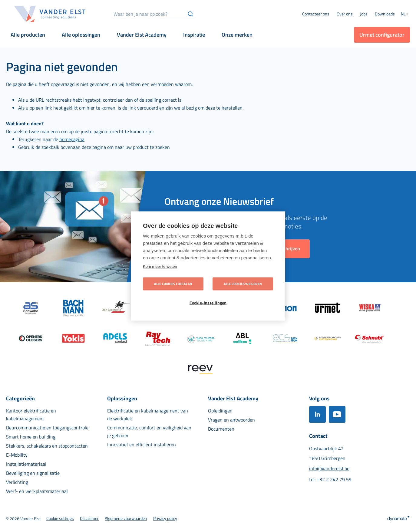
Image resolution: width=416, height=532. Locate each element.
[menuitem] (345, 14)
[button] (405, 15)
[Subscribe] (289, 249)
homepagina (72, 139)
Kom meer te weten (160, 266)
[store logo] (50, 14)
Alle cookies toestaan (173, 284)
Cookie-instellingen (208, 303)
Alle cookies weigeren (243, 284)
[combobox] (154, 14)
